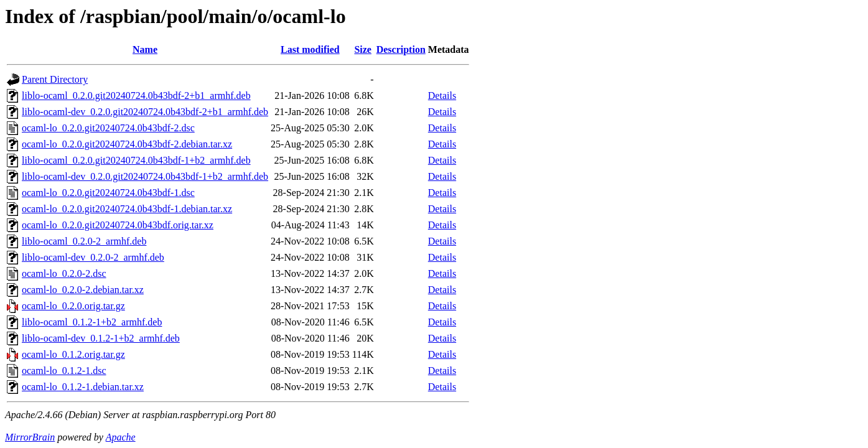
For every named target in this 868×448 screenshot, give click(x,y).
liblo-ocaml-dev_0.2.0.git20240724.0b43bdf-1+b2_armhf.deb (145, 176)
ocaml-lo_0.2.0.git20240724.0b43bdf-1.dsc (108, 193)
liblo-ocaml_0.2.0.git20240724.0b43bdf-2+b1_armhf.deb (136, 96)
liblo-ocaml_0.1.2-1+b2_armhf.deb (92, 322)
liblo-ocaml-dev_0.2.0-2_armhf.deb (93, 257)
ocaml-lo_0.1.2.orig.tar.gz (73, 354)
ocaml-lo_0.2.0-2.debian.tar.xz (83, 290)
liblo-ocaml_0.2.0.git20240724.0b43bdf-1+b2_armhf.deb (136, 160)
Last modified (310, 49)
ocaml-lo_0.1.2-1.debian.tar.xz (83, 387)
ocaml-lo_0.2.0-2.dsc (64, 273)
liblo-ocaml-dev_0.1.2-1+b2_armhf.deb (101, 338)
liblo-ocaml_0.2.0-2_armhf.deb (84, 241)
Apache (121, 437)
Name (145, 49)
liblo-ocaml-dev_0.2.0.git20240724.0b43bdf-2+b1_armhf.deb (145, 112)
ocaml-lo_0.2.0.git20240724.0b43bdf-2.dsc (108, 128)
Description (401, 49)
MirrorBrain (30, 437)
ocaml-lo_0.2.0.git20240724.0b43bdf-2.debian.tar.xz (127, 144)
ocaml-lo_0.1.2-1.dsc (64, 371)
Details (442, 96)
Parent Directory (55, 79)
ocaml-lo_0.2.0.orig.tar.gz (73, 306)
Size (363, 49)
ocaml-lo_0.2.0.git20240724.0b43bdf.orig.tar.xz (118, 225)
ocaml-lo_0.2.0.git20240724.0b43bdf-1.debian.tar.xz (127, 209)
